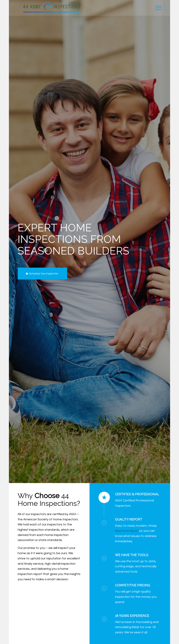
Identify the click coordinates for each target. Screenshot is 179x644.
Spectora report (127, 531)
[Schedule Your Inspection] (42, 274)
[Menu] (157, 8)
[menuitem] (157, 8)
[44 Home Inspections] (51, 8)
